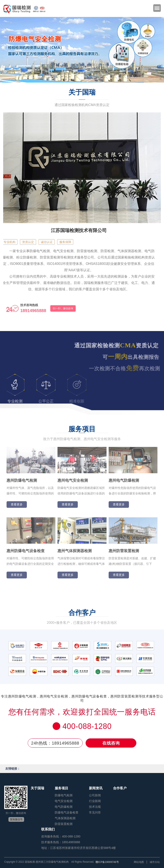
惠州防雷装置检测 (124, 553)
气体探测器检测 (65, 818)
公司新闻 (95, 795)
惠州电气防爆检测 (124, 482)
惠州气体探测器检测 (75, 553)
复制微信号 (16, 819)
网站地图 (139, 862)
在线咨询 (111, 743)
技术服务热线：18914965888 (61, 842)
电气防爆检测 (64, 807)
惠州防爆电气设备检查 (26, 553)
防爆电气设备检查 (67, 812)
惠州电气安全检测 (73, 482)
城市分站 (155, 862)
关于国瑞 (37, 788)
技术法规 (95, 807)
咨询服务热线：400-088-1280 (61, 836)
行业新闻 (95, 801)
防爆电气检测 (64, 795)
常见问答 (95, 812)
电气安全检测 (64, 801)
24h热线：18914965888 (55, 743)
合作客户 (120, 788)
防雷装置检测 (64, 824)
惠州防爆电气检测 (22, 482)
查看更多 (17, 506)
